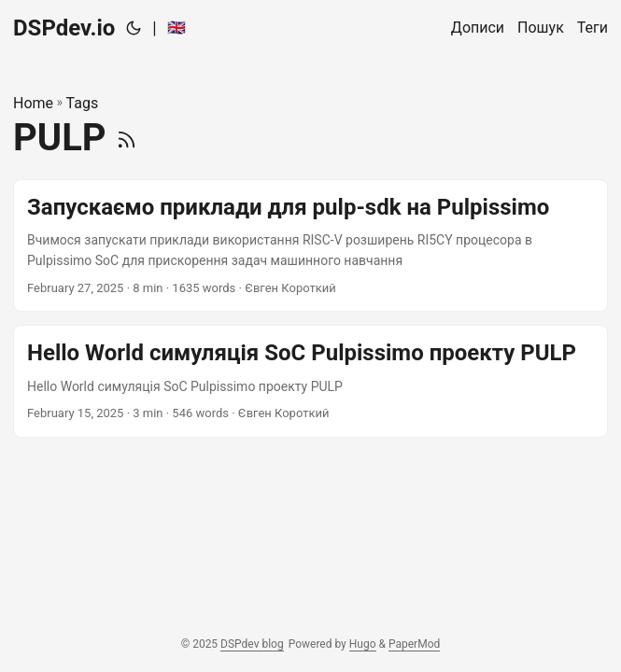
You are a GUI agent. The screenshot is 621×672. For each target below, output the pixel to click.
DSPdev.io (64, 28)
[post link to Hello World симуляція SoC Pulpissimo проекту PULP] (310, 381)
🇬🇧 (176, 28)
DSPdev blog (252, 644)
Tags (83, 103)
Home (33, 103)
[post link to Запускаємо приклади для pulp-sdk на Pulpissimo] (310, 246)
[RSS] (127, 138)
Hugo (363, 644)
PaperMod (414, 644)
